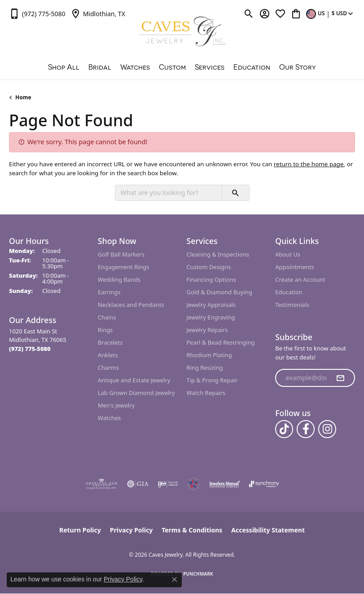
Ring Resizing (205, 368)
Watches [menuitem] (109, 418)
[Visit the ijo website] (168, 484)
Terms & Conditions (192, 530)
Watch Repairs (206, 393)
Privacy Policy (131, 530)
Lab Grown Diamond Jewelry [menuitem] (136, 393)
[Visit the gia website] (138, 484)
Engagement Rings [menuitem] (124, 267)
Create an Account (300, 279)
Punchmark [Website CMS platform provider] (198, 574)
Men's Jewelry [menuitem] (116, 405)
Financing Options (211, 279)
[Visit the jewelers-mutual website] (225, 484)
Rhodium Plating (209, 355)
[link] (37, 13)
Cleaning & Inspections (218, 254)
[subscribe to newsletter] (340, 378)
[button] (249, 13)
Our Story (298, 67)
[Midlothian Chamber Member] (193, 484)
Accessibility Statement (268, 530)
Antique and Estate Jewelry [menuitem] (134, 380)
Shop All (64, 67)
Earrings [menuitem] (109, 292)
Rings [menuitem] (105, 330)
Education (252, 67)
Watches (135, 67)
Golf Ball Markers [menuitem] (121, 254)
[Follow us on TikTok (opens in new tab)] (284, 429)
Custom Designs (209, 267)
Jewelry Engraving (211, 317)
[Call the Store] (30, 349)
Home (23, 97)
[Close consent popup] (175, 580)
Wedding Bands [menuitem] (119, 279)
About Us (288, 254)
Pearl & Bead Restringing (221, 342)
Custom (172, 67)
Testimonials (292, 305)
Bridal (100, 67)
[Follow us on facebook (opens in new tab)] (306, 429)
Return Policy (80, 530)
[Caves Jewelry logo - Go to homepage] (182, 32)
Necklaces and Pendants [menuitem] (131, 305)
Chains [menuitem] (107, 317)
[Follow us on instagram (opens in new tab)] (327, 429)
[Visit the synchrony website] (264, 484)
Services (210, 67)
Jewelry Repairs (207, 330)
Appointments (294, 267)
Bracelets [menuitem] (110, 342)
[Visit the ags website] (101, 484)
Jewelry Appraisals (211, 305)
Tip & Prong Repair (212, 380)
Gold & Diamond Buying (220, 292)
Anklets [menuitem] (108, 355)
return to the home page (309, 164)
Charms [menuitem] (108, 368)
